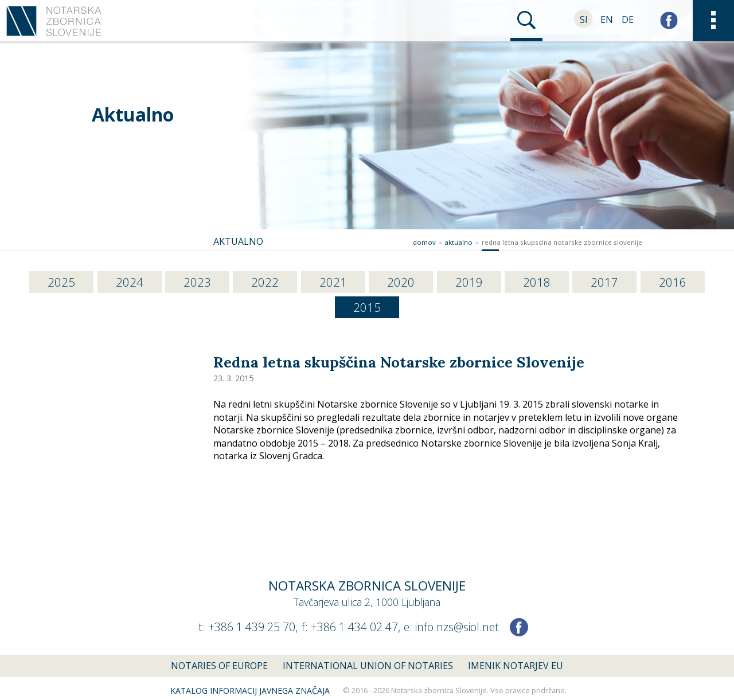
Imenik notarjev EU (516, 666)
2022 (265, 282)
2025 (61, 282)
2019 (469, 282)
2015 (367, 307)
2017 (604, 282)
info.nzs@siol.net (457, 627)
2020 (401, 282)
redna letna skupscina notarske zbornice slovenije (562, 242)
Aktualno (133, 114)
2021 (333, 282)
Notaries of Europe (219, 666)
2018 (537, 282)
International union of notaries (368, 666)
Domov (424, 242)
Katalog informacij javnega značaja (250, 691)
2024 (130, 282)
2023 (197, 282)
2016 (673, 282)
